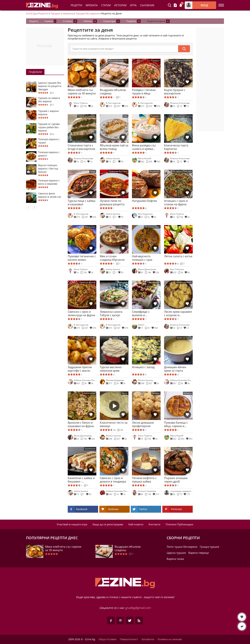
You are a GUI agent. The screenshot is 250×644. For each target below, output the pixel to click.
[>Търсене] (124, 49)
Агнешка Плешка (182, 171)
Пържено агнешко (182, 449)
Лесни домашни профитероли (143, 424)
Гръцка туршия (209, 547)
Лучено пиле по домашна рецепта (112, 203)
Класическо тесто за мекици (114, 424)
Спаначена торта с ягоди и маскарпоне (81, 147)
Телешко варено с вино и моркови (49, 182)
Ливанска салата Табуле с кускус (111, 313)
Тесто (124, 393)
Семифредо (153, 282)
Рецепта (34, 21)
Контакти (155, 524)
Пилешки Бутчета (118, 171)
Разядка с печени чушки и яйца (144, 92)
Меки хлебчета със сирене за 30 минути (82, 92)
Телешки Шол (152, 227)
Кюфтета (155, 449)
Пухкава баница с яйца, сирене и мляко (176, 424)
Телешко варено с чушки (49, 141)
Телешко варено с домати (49, 154)
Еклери (156, 393)
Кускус (124, 282)
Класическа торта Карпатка (176, 147)
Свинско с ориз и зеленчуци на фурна (81, 313)
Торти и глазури (87, 116)
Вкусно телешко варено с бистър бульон (48, 168)
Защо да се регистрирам (108, 524)
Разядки (155, 61)
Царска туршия (176, 553)
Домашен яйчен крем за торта (175, 369)
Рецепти (76, 5)
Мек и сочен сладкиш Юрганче (112, 258)
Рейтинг (90, 21)
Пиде (93, 171)
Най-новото (136, 524)
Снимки (50, 21)
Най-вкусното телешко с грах (142, 258)
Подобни (134, 21)
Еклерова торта (183, 116)
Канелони (90, 449)
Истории (120, 5)
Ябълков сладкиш (118, 61)
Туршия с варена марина (48, 113)
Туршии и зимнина (62, 14)
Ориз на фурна (87, 282)
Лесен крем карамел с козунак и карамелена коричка (178, 313)
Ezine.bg (31, 14)
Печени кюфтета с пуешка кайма (144, 480)
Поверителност (129, 639)
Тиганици (90, 227)
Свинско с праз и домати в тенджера (113, 480)
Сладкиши (122, 227)
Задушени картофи (85, 338)
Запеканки (89, 393)
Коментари (112, 21)
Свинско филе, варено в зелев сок (50, 195)
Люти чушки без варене (182, 547)
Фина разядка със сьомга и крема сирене (144, 147)
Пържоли (154, 171)
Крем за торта (120, 338)
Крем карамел (184, 282)
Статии (106, 5)
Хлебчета (90, 61)
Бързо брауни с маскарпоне (175, 92)
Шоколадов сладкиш (180, 61)
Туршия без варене (87, 14)
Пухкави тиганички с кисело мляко (82, 258)
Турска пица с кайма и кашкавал (82, 203)
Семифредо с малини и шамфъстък (141, 313)
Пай (125, 116)
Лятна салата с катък (178, 256)
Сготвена (70, 21)
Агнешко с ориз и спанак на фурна (176, 203)
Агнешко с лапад (143, 367)
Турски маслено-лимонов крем (111, 369)
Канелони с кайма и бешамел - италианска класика (81, 480)
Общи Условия (107, 639)
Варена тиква (175, 559)
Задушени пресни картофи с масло (80, 369)
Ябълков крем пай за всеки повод (114, 147)
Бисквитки (148, 639)
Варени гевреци (199, 553)
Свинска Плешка (118, 449)
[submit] (184, 49)
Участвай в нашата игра (72, 524)
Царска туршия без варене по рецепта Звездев (50, 86)
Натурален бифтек (144, 201)
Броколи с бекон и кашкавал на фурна (81, 424)
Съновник (147, 5)
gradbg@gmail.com (138, 608)
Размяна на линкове (170, 639)
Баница (188, 393)
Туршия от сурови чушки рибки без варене (49, 127)
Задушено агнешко (149, 338)
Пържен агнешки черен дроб (176, 480)
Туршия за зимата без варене (49, 100)
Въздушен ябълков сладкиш (113, 92)
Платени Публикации (179, 524)
